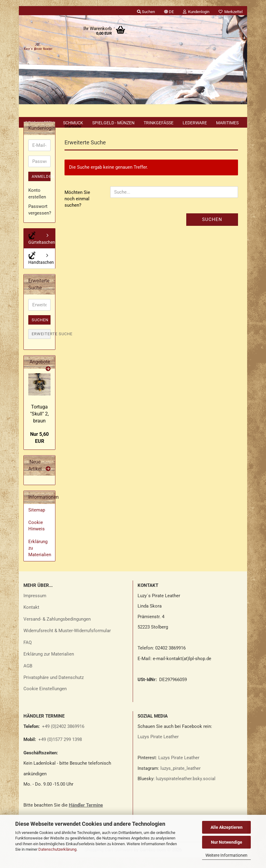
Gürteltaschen (42, 249)
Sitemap (37, 521)
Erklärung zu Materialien (40, 559)
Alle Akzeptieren (227, 827)
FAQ (28, 653)
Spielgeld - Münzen (113, 123)
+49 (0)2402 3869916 (63, 737)
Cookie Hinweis (37, 536)
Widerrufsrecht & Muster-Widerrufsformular (67, 641)
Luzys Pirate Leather (158, 747)
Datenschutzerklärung (57, 849)
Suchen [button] (146, 12)
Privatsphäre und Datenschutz (54, 688)
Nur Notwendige (227, 842)
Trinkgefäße (159, 123)
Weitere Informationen (226, 855)
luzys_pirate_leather (180, 779)
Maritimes (227, 123)
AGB (28, 677)
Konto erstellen (37, 204)
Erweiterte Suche (41, 344)
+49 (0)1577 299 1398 (60, 750)
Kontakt (31, 618)
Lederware (195, 123)
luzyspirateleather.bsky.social (186, 789)
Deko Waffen (40, 123)
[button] (169, 11)
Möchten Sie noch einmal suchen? (77, 210)
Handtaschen (41, 269)
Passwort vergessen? (39, 220)
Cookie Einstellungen (45, 699)
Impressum (35, 606)
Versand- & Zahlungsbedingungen (57, 630)
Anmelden (41, 187)
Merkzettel (231, 12)
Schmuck (73, 123)
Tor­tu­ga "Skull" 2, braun (39, 424)
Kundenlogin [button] (196, 12)
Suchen (212, 230)
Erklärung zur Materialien (49, 665)
